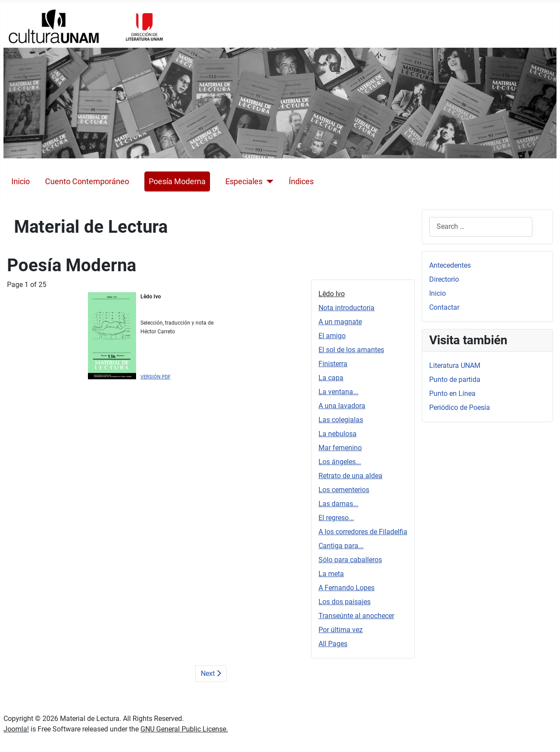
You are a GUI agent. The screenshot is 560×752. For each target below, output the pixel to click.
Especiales (244, 182)
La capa (331, 378)
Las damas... (338, 504)
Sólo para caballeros (350, 560)
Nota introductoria (346, 308)
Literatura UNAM (455, 366)
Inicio (21, 182)
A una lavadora (342, 406)
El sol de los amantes (351, 350)
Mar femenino (340, 448)
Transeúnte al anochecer (356, 616)
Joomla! (16, 729)
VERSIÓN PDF (156, 377)
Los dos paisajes (345, 602)
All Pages (333, 644)
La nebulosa (338, 434)
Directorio (444, 279)
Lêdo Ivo (332, 294)
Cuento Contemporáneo (87, 182)
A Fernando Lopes (346, 588)
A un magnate (340, 322)
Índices (301, 182)
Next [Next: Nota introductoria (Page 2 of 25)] (211, 673)
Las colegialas (341, 420)
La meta (331, 574)
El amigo (332, 336)
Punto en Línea (452, 393)
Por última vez (341, 630)
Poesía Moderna (177, 182)
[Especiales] (268, 182)
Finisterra (333, 364)
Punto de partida (455, 379)
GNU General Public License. (184, 729)
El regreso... (336, 518)
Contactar (444, 307)
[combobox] (481, 227)
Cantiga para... (341, 546)
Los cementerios (344, 490)
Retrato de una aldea (350, 476)
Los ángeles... (340, 462)
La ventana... (338, 392)
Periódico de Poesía (460, 407)
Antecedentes (450, 265)
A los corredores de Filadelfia (363, 532)
